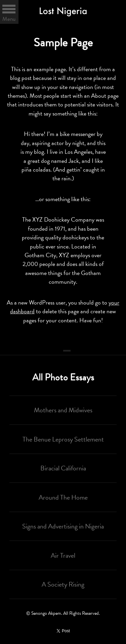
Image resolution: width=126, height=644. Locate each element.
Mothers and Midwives (63, 410)
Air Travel (63, 555)
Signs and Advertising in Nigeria (63, 526)
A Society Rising (63, 584)
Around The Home (63, 497)
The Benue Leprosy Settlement (63, 439)
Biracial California (63, 468)
